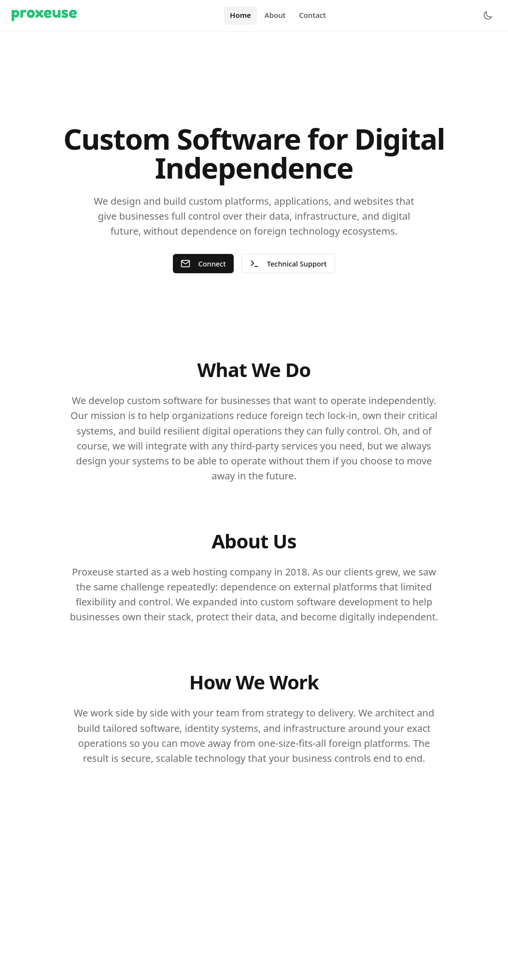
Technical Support (289, 264)
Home (240, 15)
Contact (312, 15)
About (275, 15)
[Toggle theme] (488, 15)
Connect (203, 264)
